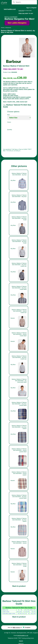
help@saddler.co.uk (10, 9)
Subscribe (21, 11)
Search (21, 641)
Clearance (8, 28)
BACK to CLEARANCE (11, 17)
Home (3, 28)
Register (34, 8)
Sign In (28, 8)
